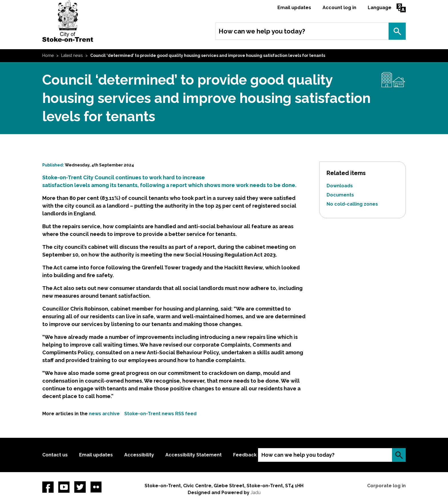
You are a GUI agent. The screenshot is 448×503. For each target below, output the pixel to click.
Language (380, 8)
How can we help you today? (262, 31)
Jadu (256, 493)
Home (48, 55)
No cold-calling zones (352, 204)
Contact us (55, 455)
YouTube (64, 487)
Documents (340, 195)
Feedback (245, 455)
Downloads (340, 186)
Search (397, 31)
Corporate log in (386, 486)
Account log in (339, 8)
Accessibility (139, 455)
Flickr (96, 487)
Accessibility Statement (194, 455)
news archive (104, 414)
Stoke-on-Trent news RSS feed (160, 414)
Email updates (294, 8)
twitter (80, 487)
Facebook (48, 487)
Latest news (72, 55)
